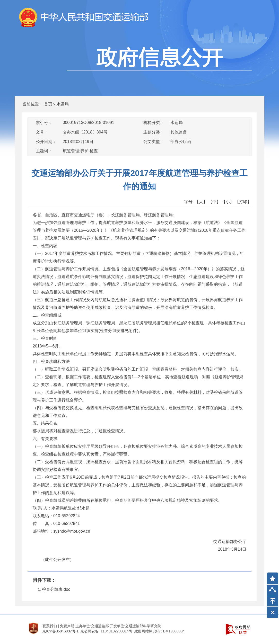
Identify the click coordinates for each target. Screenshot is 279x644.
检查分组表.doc (56, 589)
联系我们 (50, 626)
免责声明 (67, 626)
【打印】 (243, 202)
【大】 (201, 202)
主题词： (44, 151)
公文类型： (154, 142)
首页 (48, 104)
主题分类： (154, 132)
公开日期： (46, 142)
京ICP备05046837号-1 (60, 631)
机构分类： (154, 123)
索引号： (44, 123)
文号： (42, 132)
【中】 (214, 202)
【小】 (228, 202)
